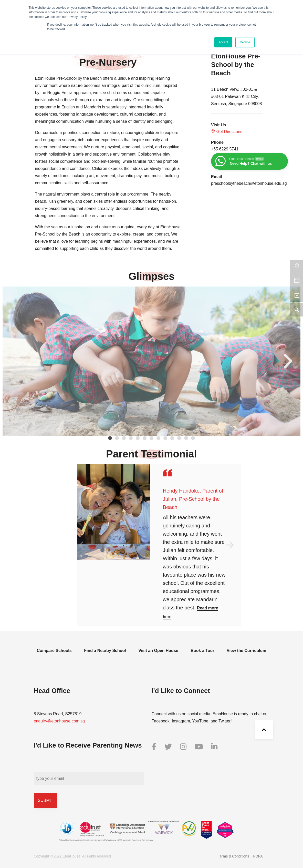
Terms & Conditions (233, 856)
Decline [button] (245, 42)
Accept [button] (223, 42)
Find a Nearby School (105, 651)
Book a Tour (202, 651)
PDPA (258, 856)
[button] (110, 438)
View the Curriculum (246, 651)
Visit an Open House (158, 651)
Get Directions (227, 131)
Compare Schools (54, 651)
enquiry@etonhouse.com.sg (59, 721)
